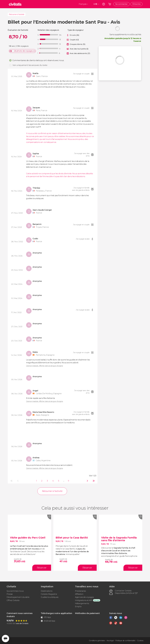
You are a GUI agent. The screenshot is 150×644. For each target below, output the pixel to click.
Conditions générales (97, 641)
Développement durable (18, 597)
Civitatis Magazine (49, 594)
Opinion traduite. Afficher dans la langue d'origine (45, 366)
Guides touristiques (50, 597)
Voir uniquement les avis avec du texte (30, 65)
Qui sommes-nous (15, 591)
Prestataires (80, 591)
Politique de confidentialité (125, 641)
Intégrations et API (84, 600)
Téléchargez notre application (56, 613)
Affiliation (79, 594)
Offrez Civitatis (13, 600)
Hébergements (82, 603)
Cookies (140, 641)
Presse (10, 594)
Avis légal (110, 641)
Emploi (78, 607)
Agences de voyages (84, 597)
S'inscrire (136, 4)
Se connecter (122, 4)
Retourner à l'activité (17, 14)
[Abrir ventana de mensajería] (5, 639)
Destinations (47, 591)
